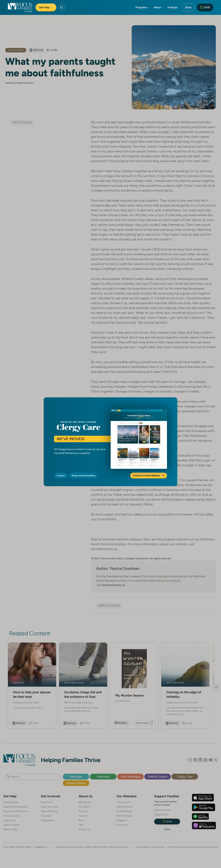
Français (172, 7)
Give (205, 7)
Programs (143, 7)
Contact (61, 475)
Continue (149, 475)
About (159, 7)
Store (188, 7)
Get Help (46, 7)
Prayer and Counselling (83, 475)
